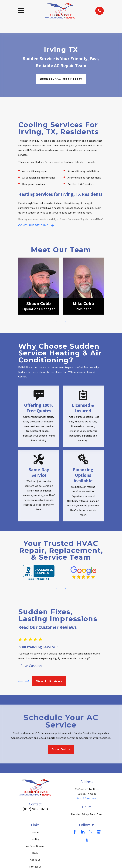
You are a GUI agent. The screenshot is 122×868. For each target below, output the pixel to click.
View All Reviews (49, 682)
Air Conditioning (35, 847)
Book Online (61, 750)
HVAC (35, 854)
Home (35, 833)
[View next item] (64, 323)
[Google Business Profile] (99, 832)
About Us (35, 860)
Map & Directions (87, 799)
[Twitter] (91, 832)
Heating (35, 840)
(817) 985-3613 (35, 809)
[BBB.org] (87, 841)
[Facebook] (75, 832)
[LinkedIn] (83, 832)
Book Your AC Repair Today (61, 79)
